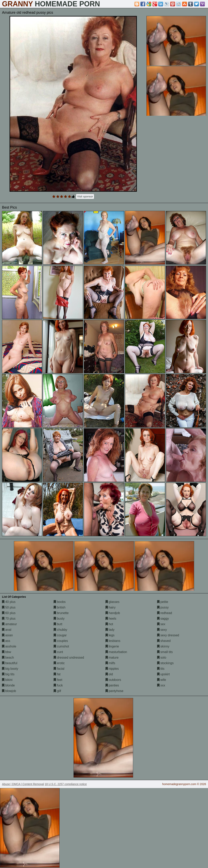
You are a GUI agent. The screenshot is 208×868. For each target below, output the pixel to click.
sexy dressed (168, 635)
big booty (10, 669)
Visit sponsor (85, 196)
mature (112, 658)
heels (111, 619)
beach (8, 658)
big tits (8, 674)
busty (59, 619)
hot (109, 624)
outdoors (113, 680)
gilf (57, 691)
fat (57, 674)
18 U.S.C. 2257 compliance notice (66, 784)
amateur (9, 624)
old (109, 674)
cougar (60, 635)
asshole (9, 646)
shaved (164, 641)
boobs (60, 602)
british (59, 607)
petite (163, 602)
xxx (161, 685)
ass (6, 641)
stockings (165, 663)
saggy (163, 619)
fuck (58, 685)
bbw (7, 652)
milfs (110, 663)
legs (110, 635)
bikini (7, 680)
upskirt (163, 674)
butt (58, 624)
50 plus (9, 607)
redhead (165, 613)
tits (161, 669)
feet (58, 680)
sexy (162, 630)
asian (7, 635)
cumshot (61, 646)
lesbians (113, 641)
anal (7, 630)
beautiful (10, 663)
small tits (165, 652)
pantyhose (114, 691)
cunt (58, 652)
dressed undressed (69, 658)
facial (59, 669)
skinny (163, 646)
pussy (163, 607)
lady (110, 630)
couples (61, 641)
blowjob (9, 691)
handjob (113, 613)
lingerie (112, 646)
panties (112, 685)
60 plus (9, 613)
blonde (8, 685)
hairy (111, 607)
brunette (61, 613)
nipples (112, 669)
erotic (59, 663)
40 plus (9, 602)
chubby (60, 630)
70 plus (9, 619)
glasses (113, 602)
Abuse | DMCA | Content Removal (23, 784)
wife (162, 680)
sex (161, 624)
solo (162, 658)
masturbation (116, 652)
